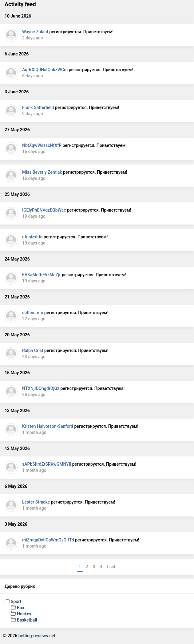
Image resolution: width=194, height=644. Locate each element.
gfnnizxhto (32, 237)
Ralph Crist (33, 350)
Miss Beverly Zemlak (42, 172)
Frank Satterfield (38, 107)
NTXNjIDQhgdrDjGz (41, 388)
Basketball (27, 620)
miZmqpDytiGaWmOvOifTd (48, 540)
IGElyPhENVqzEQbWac (44, 210)
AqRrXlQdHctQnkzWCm (45, 70)
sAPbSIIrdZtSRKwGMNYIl (47, 464)
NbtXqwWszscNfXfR (42, 145)
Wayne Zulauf (35, 32)
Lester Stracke (36, 502)
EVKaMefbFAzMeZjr (41, 275)
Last (111, 567)
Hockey (24, 614)
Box (21, 608)
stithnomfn (33, 313)
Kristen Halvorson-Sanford (48, 426)
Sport (16, 601)
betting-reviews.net (37, 636)
